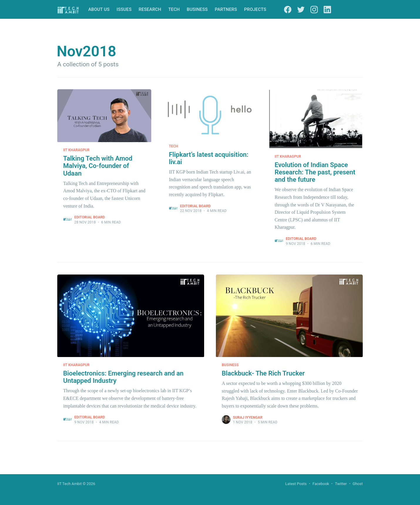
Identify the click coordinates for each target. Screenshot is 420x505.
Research (150, 9)
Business (197, 9)
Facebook (321, 484)
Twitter (341, 484)
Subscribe (350, 9)
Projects (255, 9)
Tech (174, 9)
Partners (226, 9)
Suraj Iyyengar (248, 418)
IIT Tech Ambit (69, 484)
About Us (99, 9)
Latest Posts (296, 484)
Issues (124, 9)
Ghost (358, 484)
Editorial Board (90, 217)
